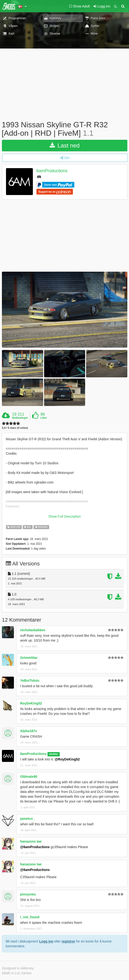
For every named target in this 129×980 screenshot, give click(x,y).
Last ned (65, 145)
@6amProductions (35, 847)
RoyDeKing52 (31, 703)
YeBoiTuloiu (30, 680)
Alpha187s (29, 731)
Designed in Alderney (18, 968)
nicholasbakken (33, 630)
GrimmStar (29, 658)
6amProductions (52, 171)
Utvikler (54, 754)
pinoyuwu (28, 894)
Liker (44, 418)
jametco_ (27, 819)
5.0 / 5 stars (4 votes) (15, 428)
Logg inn (46, 941)
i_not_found (30, 917)
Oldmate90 (29, 777)
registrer (68, 941)
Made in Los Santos (17, 973)
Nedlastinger (20, 418)
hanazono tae (31, 841)
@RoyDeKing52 (67, 759)
